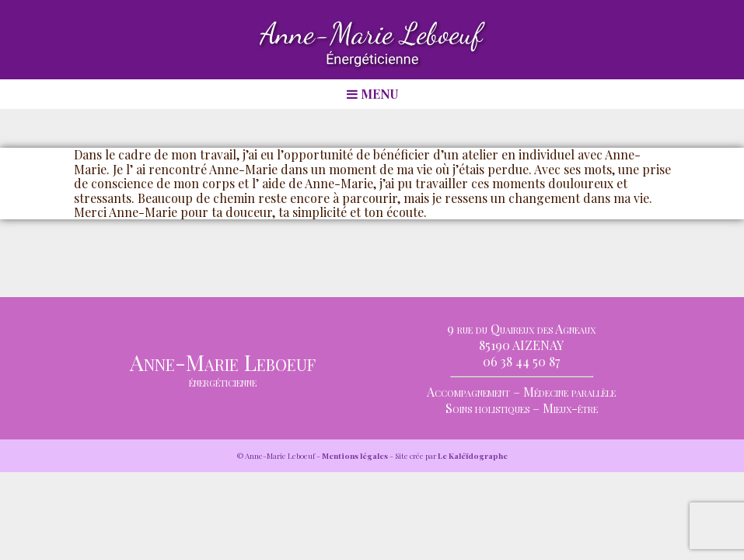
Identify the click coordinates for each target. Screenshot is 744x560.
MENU (372, 94)
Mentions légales (355, 456)
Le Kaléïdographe (473, 456)
